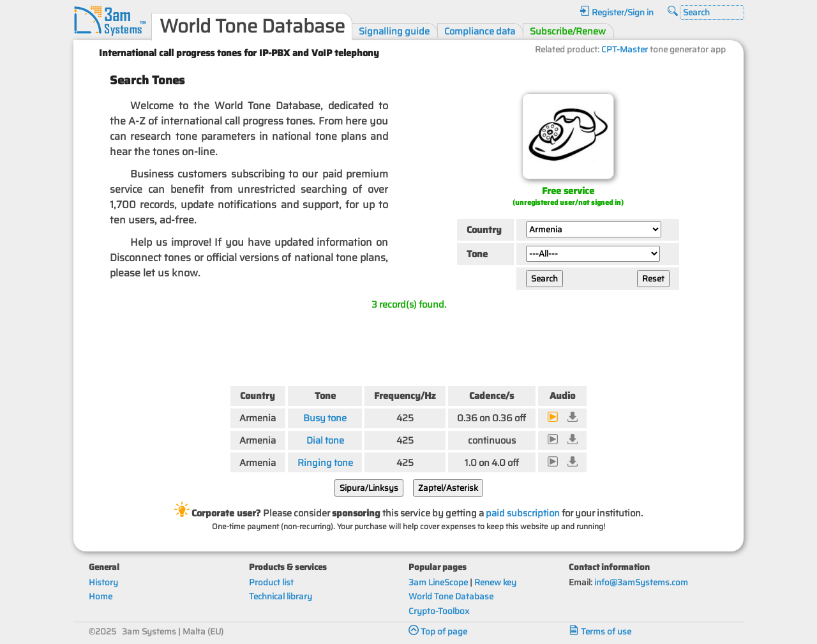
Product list (271, 582)
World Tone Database (451, 596)
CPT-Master (625, 49)
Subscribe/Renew (568, 31)
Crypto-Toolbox (439, 611)
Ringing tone (325, 462)
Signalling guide (394, 31)
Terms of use (600, 632)
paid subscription (523, 513)
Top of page (438, 632)
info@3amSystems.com (641, 582)
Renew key (495, 582)
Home (101, 596)
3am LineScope (438, 582)
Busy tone (325, 418)
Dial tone (325, 440)
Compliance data (480, 31)
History (103, 582)
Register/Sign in (617, 12)
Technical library (281, 596)
